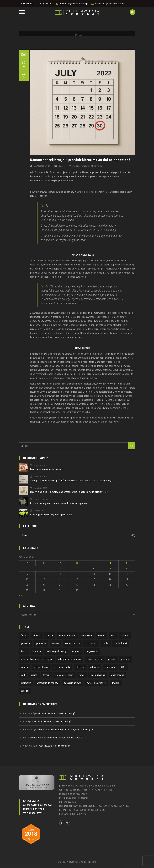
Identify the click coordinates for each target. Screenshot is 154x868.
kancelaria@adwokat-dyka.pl (74, 4)
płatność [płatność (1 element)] (80, 667)
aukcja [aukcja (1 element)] (50, 635)
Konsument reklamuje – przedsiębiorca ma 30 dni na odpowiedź (80, 160)
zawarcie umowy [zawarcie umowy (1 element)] (72, 683)
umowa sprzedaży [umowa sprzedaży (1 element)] (64, 675)
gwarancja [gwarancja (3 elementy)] (41, 643)
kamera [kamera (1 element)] (56, 643)
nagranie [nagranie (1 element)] (77, 651)
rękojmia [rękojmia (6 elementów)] (95, 667)
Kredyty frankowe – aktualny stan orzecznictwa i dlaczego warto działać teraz (69, 492)
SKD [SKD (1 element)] (123, 667)
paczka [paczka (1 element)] (112, 659)
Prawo (61, 166)
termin (98, 166)
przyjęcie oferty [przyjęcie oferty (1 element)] (62, 667)
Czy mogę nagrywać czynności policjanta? (51, 515)
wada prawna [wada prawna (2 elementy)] (117, 675)
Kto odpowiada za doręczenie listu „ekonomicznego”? (66, 730)
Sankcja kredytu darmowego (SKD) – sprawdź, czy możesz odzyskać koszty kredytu (72, 481)
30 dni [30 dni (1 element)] (24, 635)
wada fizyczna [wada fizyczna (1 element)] (98, 675)
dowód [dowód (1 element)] (102, 635)
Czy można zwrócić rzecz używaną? (57, 713)
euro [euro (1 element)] (113, 635)
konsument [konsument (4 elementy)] (91, 643)
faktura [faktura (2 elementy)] (125, 635)
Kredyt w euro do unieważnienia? (46, 469)
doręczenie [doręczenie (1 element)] (87, 635)
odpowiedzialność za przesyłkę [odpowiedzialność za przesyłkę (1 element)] (37, 659)
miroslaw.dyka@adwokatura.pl (110, 4)
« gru (21, 595)
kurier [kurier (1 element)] (24, 651)
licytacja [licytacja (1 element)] (37, 651)
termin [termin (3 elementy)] (46, 675)
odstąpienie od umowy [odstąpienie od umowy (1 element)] (70, 659)
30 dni (76, 166)
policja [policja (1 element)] (25, 667)
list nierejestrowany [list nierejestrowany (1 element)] (56, 651)
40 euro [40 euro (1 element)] (37, 635)
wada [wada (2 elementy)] (82, 675)
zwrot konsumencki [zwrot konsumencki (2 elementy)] (97, 683)
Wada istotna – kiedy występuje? (56, 746)
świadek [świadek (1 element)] (25, 691)
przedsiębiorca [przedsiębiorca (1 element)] (41, 667)
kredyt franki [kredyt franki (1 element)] (121, 643)
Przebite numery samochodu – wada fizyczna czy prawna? (59, 503)
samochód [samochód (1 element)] (110, 667)
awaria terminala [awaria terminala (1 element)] (67, 635)
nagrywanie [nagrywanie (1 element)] (92, 651)
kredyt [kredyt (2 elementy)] (106, 643)
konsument (87, 166)
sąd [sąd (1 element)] (23, 675)
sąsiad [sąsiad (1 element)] (34, 675)
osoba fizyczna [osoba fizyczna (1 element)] (95, 659)
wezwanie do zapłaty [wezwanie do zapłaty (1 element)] (48, 683)
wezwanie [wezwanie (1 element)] (26, 683)
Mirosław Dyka (42, 166)
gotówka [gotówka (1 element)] (26, 643)
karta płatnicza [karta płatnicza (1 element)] (72, 643)
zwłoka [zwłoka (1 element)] (116, 683)
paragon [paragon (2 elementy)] (125, 659)
